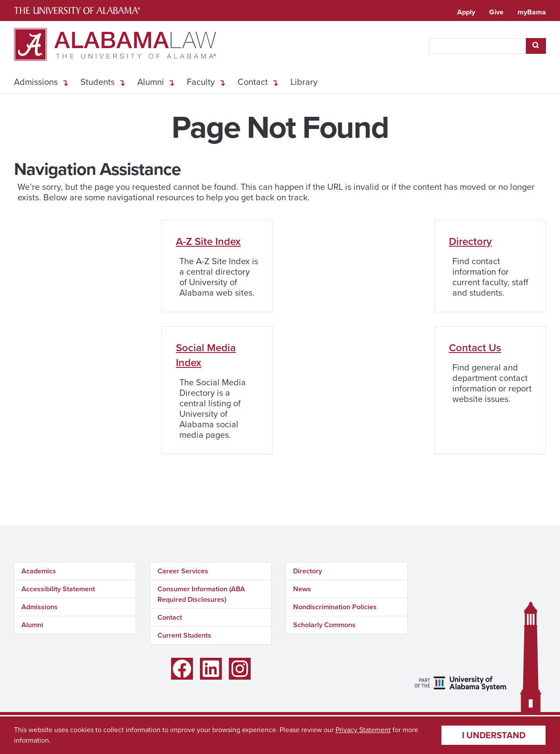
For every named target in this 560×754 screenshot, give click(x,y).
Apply (466, 12)
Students (98, 82)
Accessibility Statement (58, 589)
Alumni (151, 82)
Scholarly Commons (324, 625)
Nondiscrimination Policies (335, 607)
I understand (494, 735)
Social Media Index (206, 355)
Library (304, 82)
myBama (532, 12)
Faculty (201, 82)
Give (496, 12)
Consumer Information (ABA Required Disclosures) (201, 594)
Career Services (183, 571)
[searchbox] (478, 46)
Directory (470, 241)
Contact (253, 82)
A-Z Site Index (208, 241)
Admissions (36, 82)
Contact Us (475, 348)
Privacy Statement (363, 730)
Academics (39, 571)
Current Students (184, 635)
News (302, 589)
